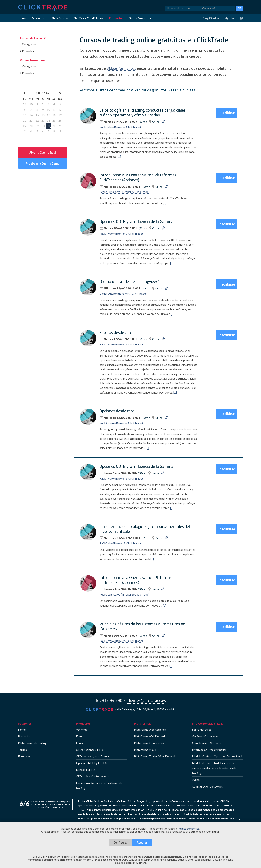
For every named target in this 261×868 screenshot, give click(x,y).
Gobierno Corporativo (206, 736)
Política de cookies (188, 829)
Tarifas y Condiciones (89, 18)
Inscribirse (229, 111)
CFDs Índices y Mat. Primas (93, 756)
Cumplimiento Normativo (208, 743)
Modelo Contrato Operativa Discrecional (217, 756)
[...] (119, 156)
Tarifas (22, 750)
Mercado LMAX (86, 770)
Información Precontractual (209, 750)
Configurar (121, 842)
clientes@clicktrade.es (147, 700)
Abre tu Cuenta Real (43, 152)
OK (239, 8)
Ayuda (230, 18)
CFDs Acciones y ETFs (90, 750)
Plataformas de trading (32, 743)
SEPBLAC (173, 810)
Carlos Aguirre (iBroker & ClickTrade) (123, 293)
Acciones (82, 730)
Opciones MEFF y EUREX (91, 763)
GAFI (144, 810)
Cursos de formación (34, 38)
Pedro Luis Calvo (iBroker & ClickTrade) (124, 192)
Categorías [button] (28, 44)
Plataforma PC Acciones (149, 743)
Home (21, 18)
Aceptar (142, 842)
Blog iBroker (211, 18)
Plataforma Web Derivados (151, 736)
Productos (39, 18)
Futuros (81, 736)
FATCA (82, 810)
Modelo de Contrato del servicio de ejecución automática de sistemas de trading (214, 768)
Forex (80, 743)
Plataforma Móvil (145, 750)
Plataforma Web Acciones (150, 730)
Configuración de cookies (207, 786)
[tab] (43, 44)
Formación (116, 18)
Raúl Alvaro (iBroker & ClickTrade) (121, 233)
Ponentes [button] (27, 51)
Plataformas (60, 18)
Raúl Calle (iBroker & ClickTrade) (120, 127)
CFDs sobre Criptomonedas (93, 776)
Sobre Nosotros (140, 18)
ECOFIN (156, 810)
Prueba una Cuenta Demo (43, 163)
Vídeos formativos (33, 60)
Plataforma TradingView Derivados (156, 756)
